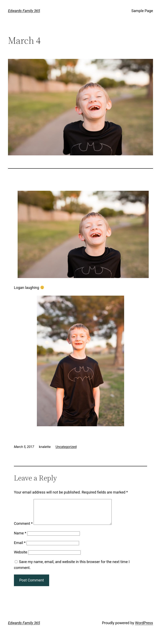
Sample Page (142, 11)
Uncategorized (66, 447)
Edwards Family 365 (24, 11)
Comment (23, 528)
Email (20, 548)
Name (20, 538)
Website (20, 557)
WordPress (144, 628)
